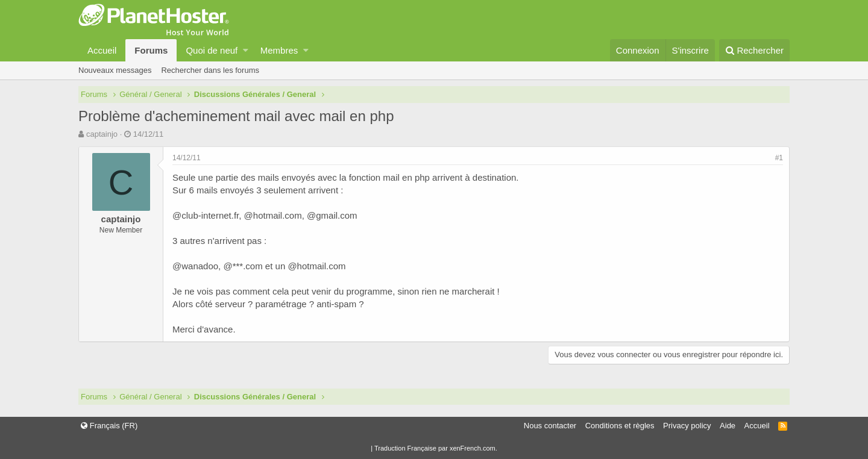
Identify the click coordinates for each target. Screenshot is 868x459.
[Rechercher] (754, 50)
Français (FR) (109, 426)
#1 (779, 158)
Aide (728, 426)
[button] (246, 50)
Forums (151, 50)
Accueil (102, 50)
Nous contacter (550, 426)
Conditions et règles (620, 426)
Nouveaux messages (115, 70)
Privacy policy (687, 426)
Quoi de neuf (212, 50)
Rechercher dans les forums (210, 70)
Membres (279, 50)
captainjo (102, 134)
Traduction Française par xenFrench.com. (436, 448)
